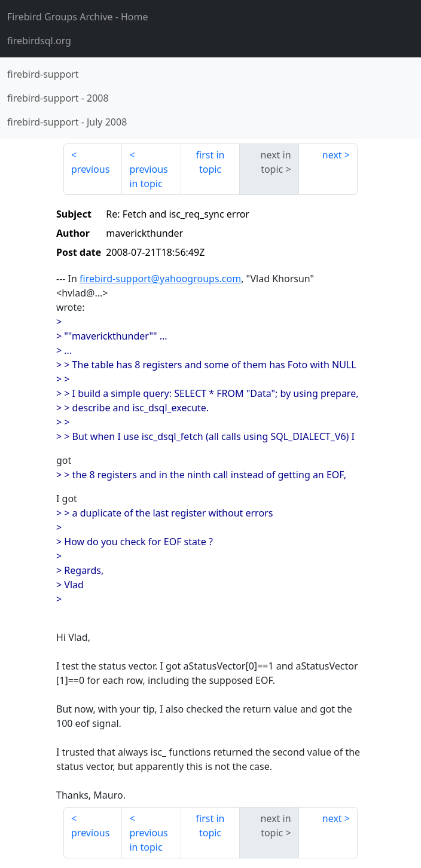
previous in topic (148, 176)
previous (90, 169)
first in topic (210, 162)
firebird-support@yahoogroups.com (160, 279)
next (332, 155)
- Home (78, 17)
